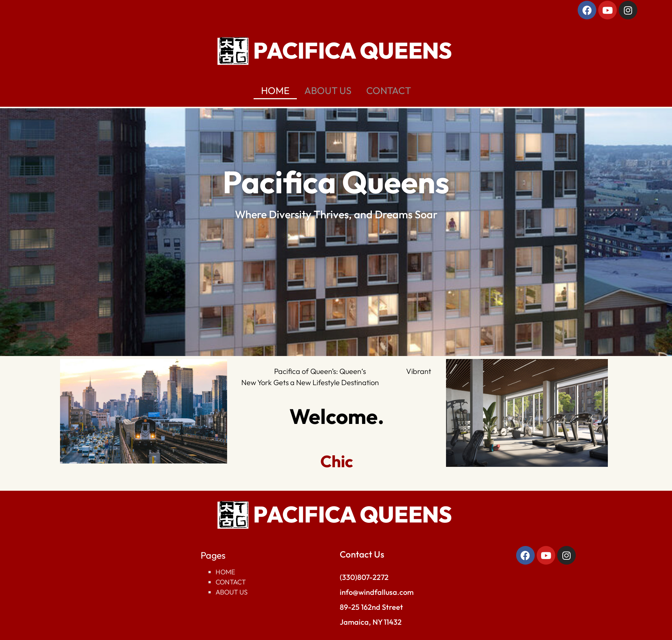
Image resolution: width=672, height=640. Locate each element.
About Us (232, 592)
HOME (275, 90)
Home (225, 572)
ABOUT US (328, 90)
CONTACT (389, 90)
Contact (231, 582)
